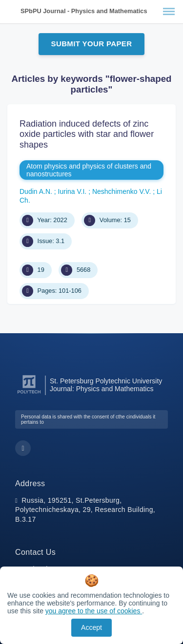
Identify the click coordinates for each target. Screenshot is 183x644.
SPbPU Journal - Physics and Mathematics (84, 11)
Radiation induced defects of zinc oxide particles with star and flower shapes (87, 134)
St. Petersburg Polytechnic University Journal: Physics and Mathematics (106, 385)
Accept (91, 627)
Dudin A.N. (37, 191)
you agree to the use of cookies (94, 611)
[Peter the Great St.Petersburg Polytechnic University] (29, 394)
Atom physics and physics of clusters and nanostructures (89, 170)
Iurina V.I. (73, 191)
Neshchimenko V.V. (122, 191)
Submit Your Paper (92, 44)
